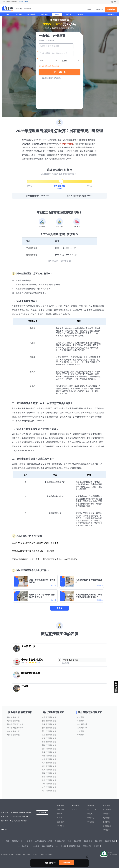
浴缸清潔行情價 (13, 717)
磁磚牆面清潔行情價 (15, 728)
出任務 (96, 846)
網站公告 (106, 814)
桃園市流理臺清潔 (49, 724)
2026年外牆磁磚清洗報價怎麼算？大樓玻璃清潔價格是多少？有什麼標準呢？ (45, 559)
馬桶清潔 (80, 721)
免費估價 (66, 863)
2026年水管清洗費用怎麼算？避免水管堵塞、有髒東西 (35, 543)
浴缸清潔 (80, 717)
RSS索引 (61, 826)
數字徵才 (106, 830)
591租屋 (78, 841)
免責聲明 (106, 818)
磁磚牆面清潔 (82, 728)
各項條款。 (58, 78)
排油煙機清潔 (82, 724)
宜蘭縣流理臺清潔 (49, 738)
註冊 (95, 810)
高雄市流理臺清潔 (49, 763)
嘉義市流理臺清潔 (49, 766)
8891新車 (36, 846)
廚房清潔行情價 (13, 735)
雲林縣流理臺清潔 (49, 749)
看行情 (57, 14)
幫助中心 (91, 818)
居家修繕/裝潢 (31, 14)
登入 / (90, 810)
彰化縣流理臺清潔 (49, 745)
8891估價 (87, 846)
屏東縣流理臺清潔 (49, 773)
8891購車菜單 (48, 846)
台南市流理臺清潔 (49, 759)
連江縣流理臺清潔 (49, 791)
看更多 (59, 608)
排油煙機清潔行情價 (15, 724)
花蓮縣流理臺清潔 (49, 780)
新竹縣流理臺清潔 (49, 731)
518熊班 (6, 841)
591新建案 (88, 841)
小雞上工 (29, 841)
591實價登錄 (110, 841)
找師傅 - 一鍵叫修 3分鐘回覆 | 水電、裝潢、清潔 (8, 8)
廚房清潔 (80, 735)
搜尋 (89, 9)
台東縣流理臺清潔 (49, 777)
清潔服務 (44, 14)
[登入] (21, 1)
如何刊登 (99, 10)
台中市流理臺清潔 (49, 742)
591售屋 (99, 841)
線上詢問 (42, 812)
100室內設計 (24, 846)
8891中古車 (61, 846)
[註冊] (26, 1)
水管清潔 (80, 731)
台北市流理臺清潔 (49, 717)
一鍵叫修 (111, 10)
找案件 (69, 14)
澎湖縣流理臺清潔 (49, 784)
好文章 (80, 14)
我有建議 (91, 822)
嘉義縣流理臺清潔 (49, 770)
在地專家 (61, 822)
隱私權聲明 (107, 826)
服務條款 (106, 822)
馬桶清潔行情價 (13, 721)
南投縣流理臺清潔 (49, 756)
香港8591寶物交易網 (63, 841)
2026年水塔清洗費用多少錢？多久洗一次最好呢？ (33, 551)
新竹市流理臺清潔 (49, 728)
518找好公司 (17, 841)
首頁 (8, 14)
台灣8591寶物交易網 (44, 841)
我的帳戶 (111, 14)
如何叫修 (61, 810)
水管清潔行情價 (13, 731)
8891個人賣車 (75, 846)
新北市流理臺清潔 (49, 721)
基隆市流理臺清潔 (49, 735)
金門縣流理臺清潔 (49, 787)
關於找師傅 (107, 810)
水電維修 (19, 14)
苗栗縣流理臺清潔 (49, 752)
